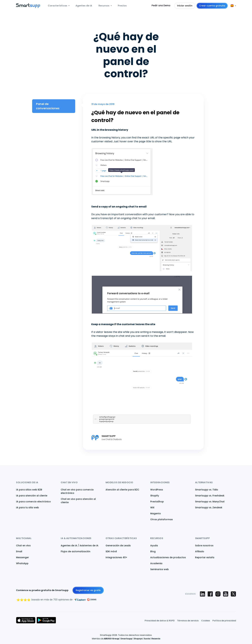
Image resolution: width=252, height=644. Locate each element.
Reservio (156, 639)
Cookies (206, 621)
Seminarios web (160, 569)
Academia (156, 563)
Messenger (22, 557)
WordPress (157, 490)
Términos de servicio (188, 621)
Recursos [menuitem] (104, 6)
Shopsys (138, 639)
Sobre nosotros (204, 545)
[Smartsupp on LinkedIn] (203, 594)
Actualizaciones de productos (168, 557)
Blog (153, 551)
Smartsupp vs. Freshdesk (210, 496)
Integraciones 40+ (116, 557)
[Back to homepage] (28, 7)
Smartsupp (126, 639)
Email (19, 551)
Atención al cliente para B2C (122, 490)
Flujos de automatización (76, 551)
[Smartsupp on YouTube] (226, 594)
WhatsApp (22, 563)
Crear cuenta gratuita (212, 6)
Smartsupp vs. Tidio (207, 490)
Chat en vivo (23, 545)
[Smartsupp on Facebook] (210, 594)
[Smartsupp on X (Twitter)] (233, 594)
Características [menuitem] (58, 6)
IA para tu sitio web (27, 508)
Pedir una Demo (161, 5)
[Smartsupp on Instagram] (218, 594)
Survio (147, 639)
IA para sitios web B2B (29, 490)
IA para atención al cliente (32, 496)
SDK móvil (111, 551)
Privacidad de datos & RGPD (160, 621)
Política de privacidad (224, 621)
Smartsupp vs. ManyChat (210, 502)
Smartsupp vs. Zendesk (209, 508)
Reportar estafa (205, 557)
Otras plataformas (162, 519)
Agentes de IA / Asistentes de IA (80, 545)
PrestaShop (157, 502)
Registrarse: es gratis (88, 590)
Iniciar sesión (185, 6)
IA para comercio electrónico (33, 502)
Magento (156, 513)
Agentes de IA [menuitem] (84, 6)
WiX (152, 508)
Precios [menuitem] (122, 6)
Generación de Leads (118, 545)
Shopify (155, 496)
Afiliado (200, 551)
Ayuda (154, 545)
